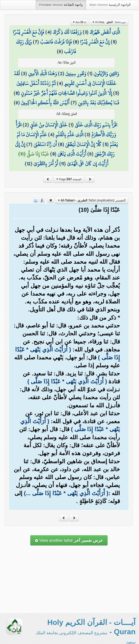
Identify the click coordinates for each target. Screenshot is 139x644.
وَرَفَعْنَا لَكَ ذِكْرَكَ (67, 32)
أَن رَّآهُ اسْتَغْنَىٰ (45, 144)
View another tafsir (69, 540)
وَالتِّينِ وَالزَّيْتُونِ (106, 74)
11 (62, 164)
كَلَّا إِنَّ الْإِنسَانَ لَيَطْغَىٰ (83, 144)
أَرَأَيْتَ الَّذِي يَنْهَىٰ (72, 154)
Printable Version (61, 5)
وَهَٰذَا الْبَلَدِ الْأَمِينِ (42, 74)
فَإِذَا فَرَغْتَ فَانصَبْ (56, 42)
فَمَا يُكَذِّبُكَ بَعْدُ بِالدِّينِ (99, 103)
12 (29, 164)
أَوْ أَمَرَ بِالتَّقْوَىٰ (46, 164)
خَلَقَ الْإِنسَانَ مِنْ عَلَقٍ (49, 125)
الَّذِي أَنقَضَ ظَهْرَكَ (105, 32)
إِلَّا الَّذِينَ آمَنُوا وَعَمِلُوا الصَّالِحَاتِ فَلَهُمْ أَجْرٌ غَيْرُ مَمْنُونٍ (66, 93)
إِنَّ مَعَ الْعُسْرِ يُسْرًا (95, 42)
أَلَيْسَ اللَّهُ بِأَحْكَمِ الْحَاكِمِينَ (45, 103)
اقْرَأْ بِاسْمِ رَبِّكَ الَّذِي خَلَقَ (96, 125)
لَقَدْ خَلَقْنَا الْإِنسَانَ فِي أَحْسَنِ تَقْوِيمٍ (65, 78)
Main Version (110, 5)
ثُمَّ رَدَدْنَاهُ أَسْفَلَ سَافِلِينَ (36, 83)
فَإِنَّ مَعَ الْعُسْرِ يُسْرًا (28, 32)
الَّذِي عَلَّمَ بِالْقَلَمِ (69, 135)
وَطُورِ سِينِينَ (76, 74)
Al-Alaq (109, 22)
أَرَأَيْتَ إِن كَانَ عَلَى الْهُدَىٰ (88, 164)
